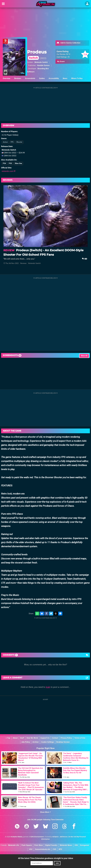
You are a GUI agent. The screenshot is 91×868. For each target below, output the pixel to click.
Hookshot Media (17, 837)
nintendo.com (9, 171)
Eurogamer (85, 845)
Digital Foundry (51, 845)
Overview (7, 78)
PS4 (4, 163)
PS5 (10, 163)
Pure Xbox (39, 845)
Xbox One (18, 163)
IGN (76, 845)
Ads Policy (26, 742)
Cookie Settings (48, 742)
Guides (42, 78)
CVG (55, 849)
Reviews (18, 78)
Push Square (27, 845)
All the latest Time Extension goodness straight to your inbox (46, 858)
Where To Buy (77, 78)
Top (8, 738)
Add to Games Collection (69, 43)
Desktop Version (63, 742)
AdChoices (64, 837)
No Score (61, 61)
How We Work (32, 738)
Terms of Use (80, 738)
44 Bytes (55, 837)
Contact (55, 738)
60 (85, 259)
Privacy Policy (66, 738)
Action (5, 142)
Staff (22, 738)
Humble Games (43, 65)
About (15, 738)
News (65, 78)
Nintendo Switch (41, 62)
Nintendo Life (14, 845)
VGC (31, 849)
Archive (36, 742)
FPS (12, 142)
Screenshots (30, 78)
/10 (68, 54)
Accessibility (54, 78)
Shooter (19, 142)
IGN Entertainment (37, 837)
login (48, 687)
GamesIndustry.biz (43, 849)
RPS (60, 849)
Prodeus (37, 54)
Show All (84, 356)
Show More (45, 812)
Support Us (45, 738)
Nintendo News (66, 845)
